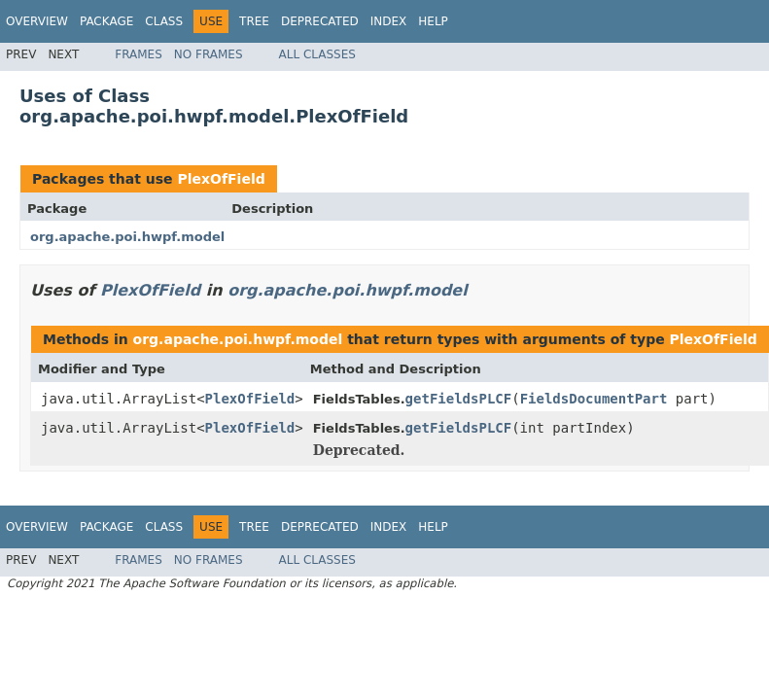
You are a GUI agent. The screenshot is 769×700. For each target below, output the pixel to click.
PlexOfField (221, 179)
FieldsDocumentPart (594, 399)
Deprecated (320, 21)
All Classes (317, 54)
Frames (139, 54)
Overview (37, 21)
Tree (254, 21)
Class (164, 21)
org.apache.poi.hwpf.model (127, 237)
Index (389, 21)
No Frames (209, 54)
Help (433, 21)
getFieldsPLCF (459, 399)
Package (106, 21)
